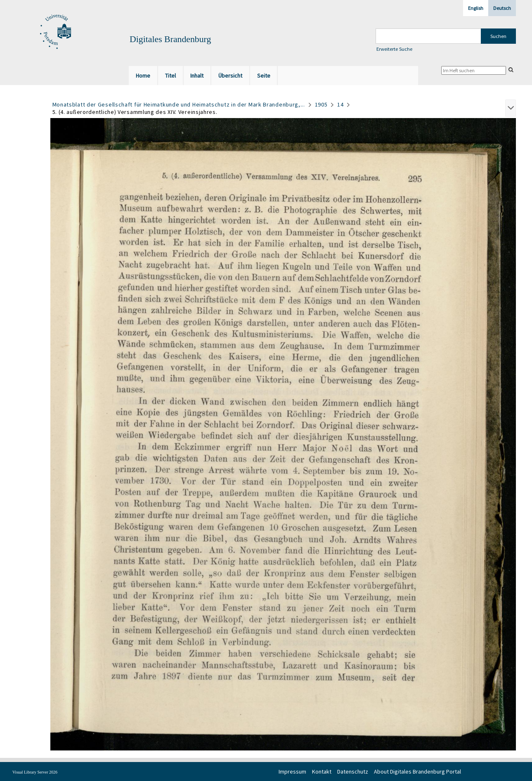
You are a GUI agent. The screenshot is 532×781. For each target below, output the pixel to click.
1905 (321, 104)
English (476, 8)
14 (340, 104)
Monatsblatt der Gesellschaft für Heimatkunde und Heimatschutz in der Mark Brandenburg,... (179, 104)
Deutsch (502, 8)
